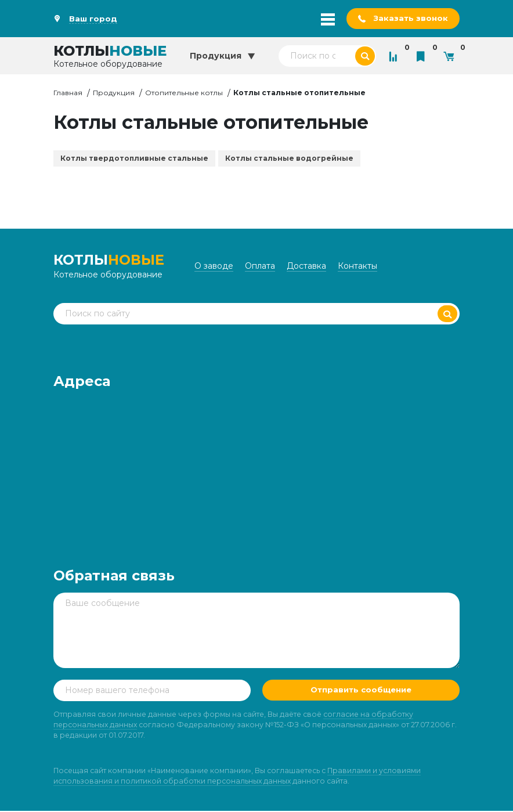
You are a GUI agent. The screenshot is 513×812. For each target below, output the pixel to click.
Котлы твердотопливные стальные (134, 159)
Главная (68, 93)
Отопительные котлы (184, 93)
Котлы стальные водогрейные (289, 159)
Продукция (114, 93)
